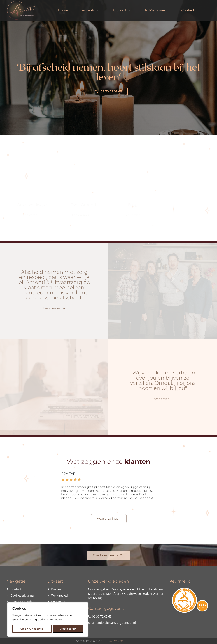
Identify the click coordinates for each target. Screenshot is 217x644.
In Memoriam (156, 10)
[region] (48, 620)
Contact (188, 10)
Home (63, 10)
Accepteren (68, 629)
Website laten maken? (89, 641)
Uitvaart (122, 10)
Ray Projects (115, 641)
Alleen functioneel (32, 629)
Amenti (91, 10)
